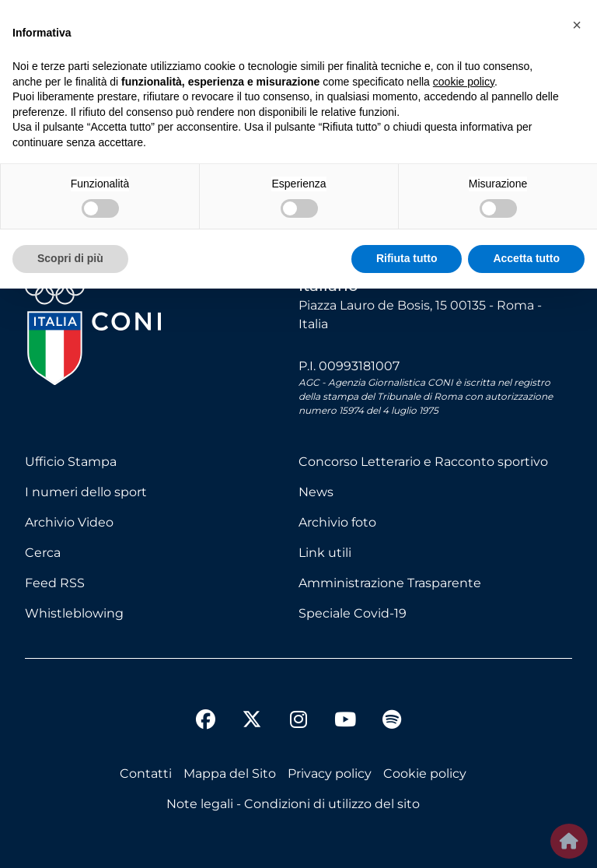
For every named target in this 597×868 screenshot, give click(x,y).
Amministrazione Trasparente (390, 583)
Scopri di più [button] (70, 258)
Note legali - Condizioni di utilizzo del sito (293, 804)
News (316, 492)
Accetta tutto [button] (526, 258)
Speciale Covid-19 (353, 613)
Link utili (325, 553)
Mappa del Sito (230, 773)
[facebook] (205, 722)
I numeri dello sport (86, 492)
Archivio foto (337, 522)
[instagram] (298, 722)
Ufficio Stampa (71, 462)
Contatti (146, 773)
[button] (577, 25)
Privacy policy (330, 773)
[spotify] (392, 722)
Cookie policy (425, 773)
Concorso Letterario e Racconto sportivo (423, 462)
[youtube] (345, 722)
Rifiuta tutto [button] (407, 258)
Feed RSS (55, 583)
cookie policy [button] (464, 82)
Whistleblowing (74, 613)
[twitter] (252, 707)
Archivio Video (69, 522)
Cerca (43, 553)
